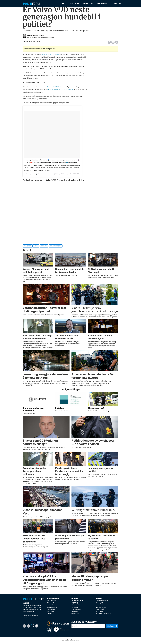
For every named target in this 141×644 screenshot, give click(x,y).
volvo (36, 247)
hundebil (44, 247)
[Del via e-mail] (116, 43)
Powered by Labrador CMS (70, 641)
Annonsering (102, 4)
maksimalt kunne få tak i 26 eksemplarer (61, 91)
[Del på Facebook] (109, 43)
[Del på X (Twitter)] (113, 43)
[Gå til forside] (41, 4)
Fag (71, 4)
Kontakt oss (87, 4)
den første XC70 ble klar (54, 88)
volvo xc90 (28, 247)
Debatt (64, 4)
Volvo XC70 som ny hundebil (51, 56)
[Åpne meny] (117, 4)
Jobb (77, 4)
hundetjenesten (56, 247)
